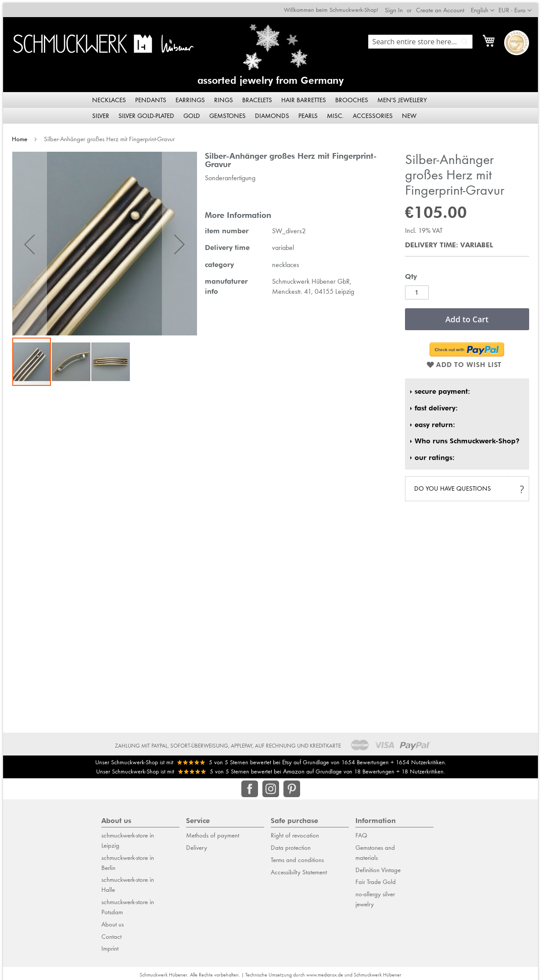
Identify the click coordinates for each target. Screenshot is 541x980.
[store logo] (101, 41)
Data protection (291, 844)
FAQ (361, 832)
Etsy (287, 759)
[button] (518, 7)
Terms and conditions (297, 856)
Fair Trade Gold (376, 879)
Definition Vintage (378, 866)
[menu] (271, 104)
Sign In (397, 7)
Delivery (197, 844)
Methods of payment (213, 832)
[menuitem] (110, 96)
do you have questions (454, 485)
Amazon (294, 768)
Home (16, 135)
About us (113, 921)
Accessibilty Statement (299, 869)
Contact (111, 933)
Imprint (110, 945)
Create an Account (443, 7)
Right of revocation (295, 832)
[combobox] (423, 39)
